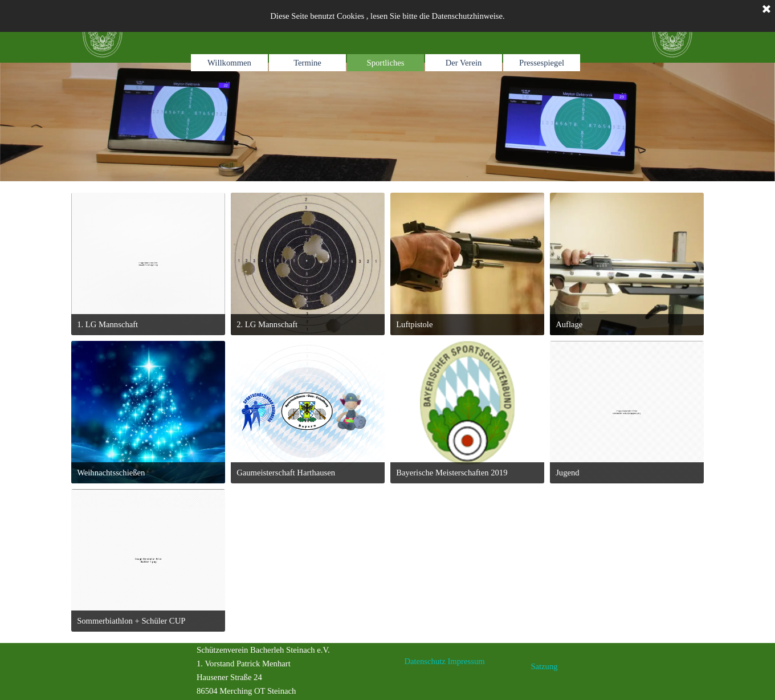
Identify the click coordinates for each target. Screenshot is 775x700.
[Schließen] (766, 10)
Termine (307, 63)
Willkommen (229, 63)
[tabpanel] (551, 122)
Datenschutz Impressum (444, 661)
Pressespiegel (542, 63)
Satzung (544, 666)
